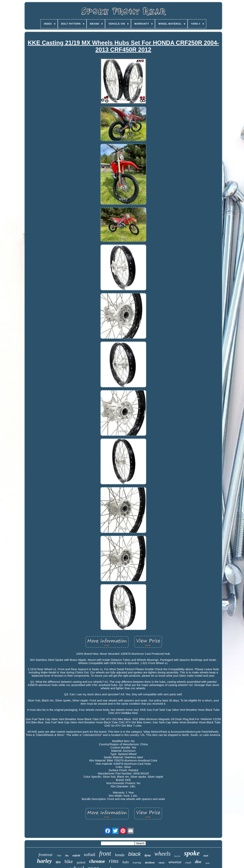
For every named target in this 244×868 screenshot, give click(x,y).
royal (188, 862)
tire (58, 862)
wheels (162, 854)
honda (120, 855)
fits (67, 856)
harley (44, 861)
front (105, 854)
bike (69, 861)
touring (137, 862)
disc (198, 862)
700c (59, 856)
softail (90, 854)
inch (206, 856)
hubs (126, 862)
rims (114, 861)
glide (208, 863)
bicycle (177, 856)
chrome (97, 861)
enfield (76, 856)
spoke (192, 853)
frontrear (46, 855)
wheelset (175, 862)
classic (162, 863)
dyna (148, 855)
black (134, 854)
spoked (81, 862)
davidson (150, 863)
